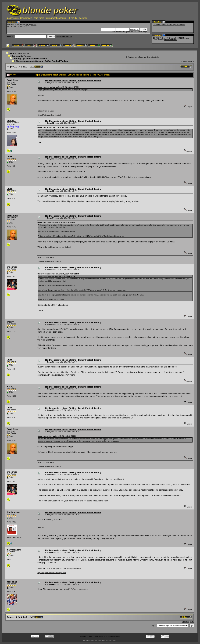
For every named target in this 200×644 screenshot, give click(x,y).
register (34, 25)
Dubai (10, 156)
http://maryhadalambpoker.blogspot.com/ (52, 573)
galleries (83, 18)
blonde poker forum (19, 53)
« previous (185, 61)
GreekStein (12, 80)
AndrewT (11, 121)
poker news (13, 18)
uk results (73, 18)
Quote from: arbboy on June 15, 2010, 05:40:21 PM (57, 128)
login (27, 25)
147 (32, 67)
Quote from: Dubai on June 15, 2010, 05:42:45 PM (56, 222)
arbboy (10, 322)
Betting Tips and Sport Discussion (30, 59)
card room (39, 18)
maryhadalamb (14, 550)
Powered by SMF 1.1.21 (88, 636)
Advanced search (64, 36)
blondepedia (26, 18)
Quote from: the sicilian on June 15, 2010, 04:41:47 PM (58, 87)
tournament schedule (56, 18)
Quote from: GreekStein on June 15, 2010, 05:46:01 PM (58, 274)
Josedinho (12, 582)
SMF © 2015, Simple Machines (109, 636)
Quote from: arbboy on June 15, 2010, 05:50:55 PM (57, 436)
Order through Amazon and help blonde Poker (169, 25)
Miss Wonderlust (171, 40)
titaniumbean (13, 512)
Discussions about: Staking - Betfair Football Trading (42, 61)
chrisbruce (12, 267)
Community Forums (21, 56)
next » (191, 61)
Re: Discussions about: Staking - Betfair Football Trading (73, 81)
